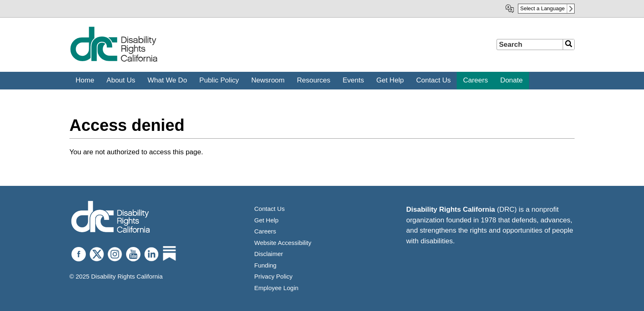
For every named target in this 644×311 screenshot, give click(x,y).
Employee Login (276, 288)
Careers (265, 231)
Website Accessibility (283, 243)
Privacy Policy (273, 276)
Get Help (266, 220)
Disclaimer (269, 254)
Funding (265, 265)
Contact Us (269, 209)
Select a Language (543, 8)
